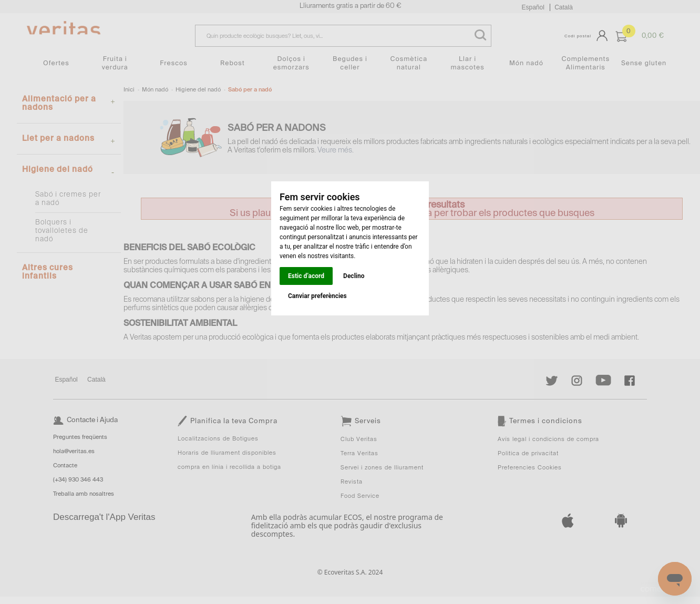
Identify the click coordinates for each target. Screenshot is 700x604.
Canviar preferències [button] (317, 296)
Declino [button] (354, 276)
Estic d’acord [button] (306, 276)
